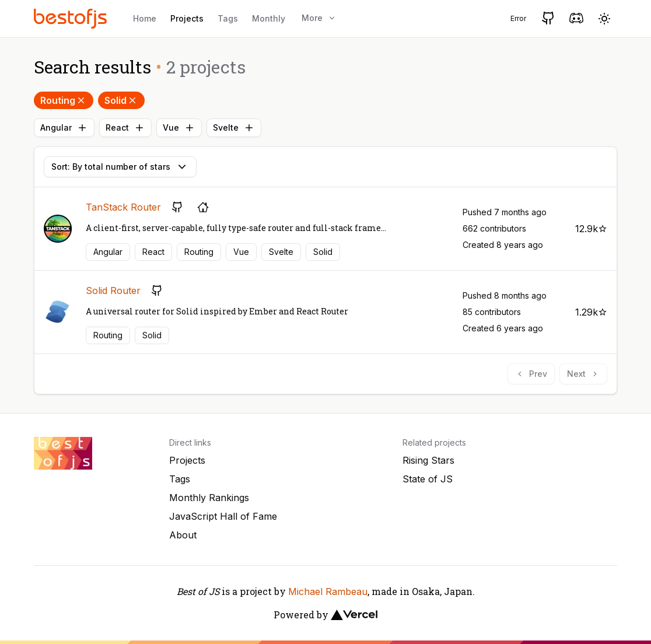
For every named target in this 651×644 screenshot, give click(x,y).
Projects (187, 18)
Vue (179, 128)
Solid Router (113, 290)
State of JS (428, 479)
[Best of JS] (72, 18)
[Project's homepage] (203, 207)
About (183, 535)
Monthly (269, 18)
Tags (228, 18)
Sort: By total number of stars (120, 167)
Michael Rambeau (328, 591)
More (319, 18)
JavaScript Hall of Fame (223, 516)
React (125, 128)
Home (145, 18)
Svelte (234, 128)
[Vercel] (354, 615)
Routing (64, 100)
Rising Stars (428, 460)
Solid (121, 100)
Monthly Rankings (209, 498)
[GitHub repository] (177, 207)
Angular (64, 128)
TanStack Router (123, 207)
